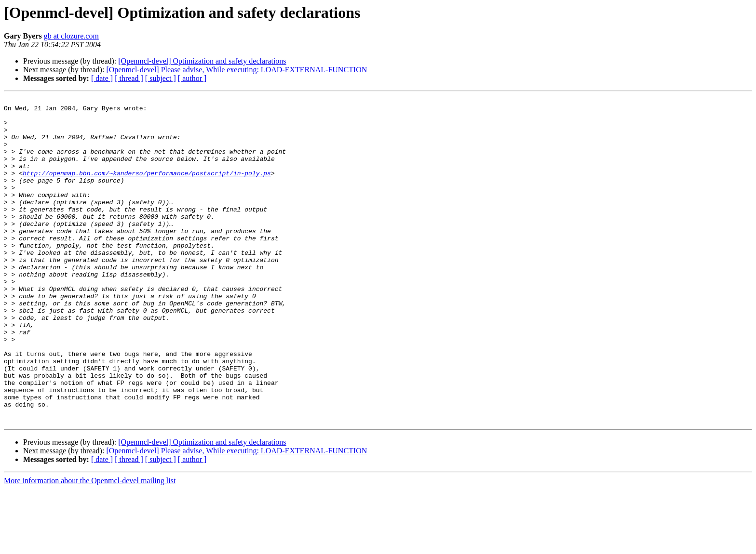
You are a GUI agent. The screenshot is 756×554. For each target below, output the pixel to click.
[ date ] (102, 78)
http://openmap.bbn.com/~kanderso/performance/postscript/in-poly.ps (147, 189)
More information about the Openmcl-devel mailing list (90, 546)
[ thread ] (129, 78)
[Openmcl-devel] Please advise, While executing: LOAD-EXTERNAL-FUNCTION (236, 70)
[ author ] (192, 78)
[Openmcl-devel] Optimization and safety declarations (202, 61)
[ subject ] (161, 78)
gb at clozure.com (71, 36)
